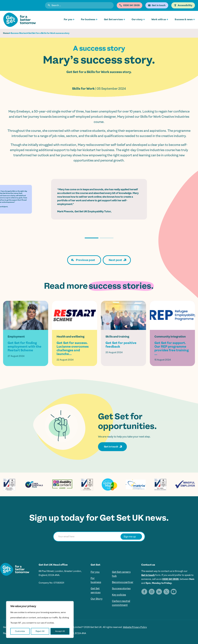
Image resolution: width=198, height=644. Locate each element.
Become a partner (123, 582)
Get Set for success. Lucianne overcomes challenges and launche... (73, 348)
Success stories (121, 588)
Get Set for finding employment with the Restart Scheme (24, 347)
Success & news (184, 19)
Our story (137, 19)
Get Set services (113, 19)
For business (88, 19)
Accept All (60, 631)
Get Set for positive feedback (121, 345)
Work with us (159, 19)
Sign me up (130, 536)
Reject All (40, 631)
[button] (92, 238)
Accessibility (185, 5)
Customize (20, 631)
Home (6, 33)
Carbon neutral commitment (121, 603)
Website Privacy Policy (135, 627)
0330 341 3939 (170, 579)
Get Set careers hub (121, 574)
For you (68, 19)
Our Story (97, 599)
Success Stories (19, 33)
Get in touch (111, 447)
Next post (115, 260)
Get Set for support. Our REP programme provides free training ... (171, 348)
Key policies (119, 595)
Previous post (85, 260)
